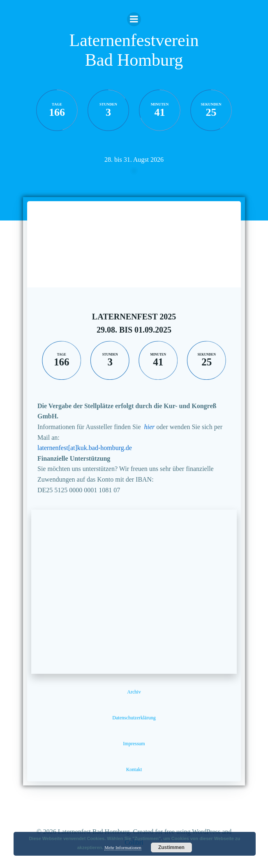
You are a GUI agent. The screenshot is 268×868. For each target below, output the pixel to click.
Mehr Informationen (123, 847)
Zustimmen (171, 847)
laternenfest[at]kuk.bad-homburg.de (85, 448)
